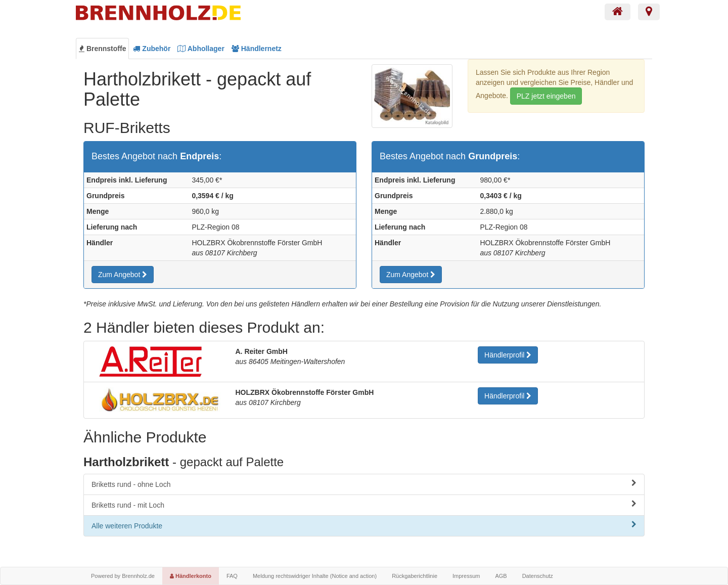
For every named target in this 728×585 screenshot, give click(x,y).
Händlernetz (257, 49)
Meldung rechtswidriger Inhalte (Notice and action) (315, 576)
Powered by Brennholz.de (123, 576)
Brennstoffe (102, 49)
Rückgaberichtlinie (415, 576)
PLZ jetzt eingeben (546, 96)
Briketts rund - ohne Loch (364, 484)
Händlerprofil (508, 355)
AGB (501, 576)
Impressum (466, 576)
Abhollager (201, 49)
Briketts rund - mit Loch (364, 505)
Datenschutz (538, 576)
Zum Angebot (123, 275)
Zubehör (152, 49)
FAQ (232, 576)
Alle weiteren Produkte (364, 525)
